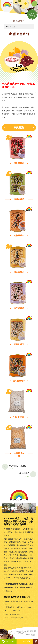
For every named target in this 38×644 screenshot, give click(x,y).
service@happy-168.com (19, 618)
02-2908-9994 (15, 611)
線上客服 (10, 641)
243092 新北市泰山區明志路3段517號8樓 (19, 603)
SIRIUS (28, 635)
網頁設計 (33, 635)
